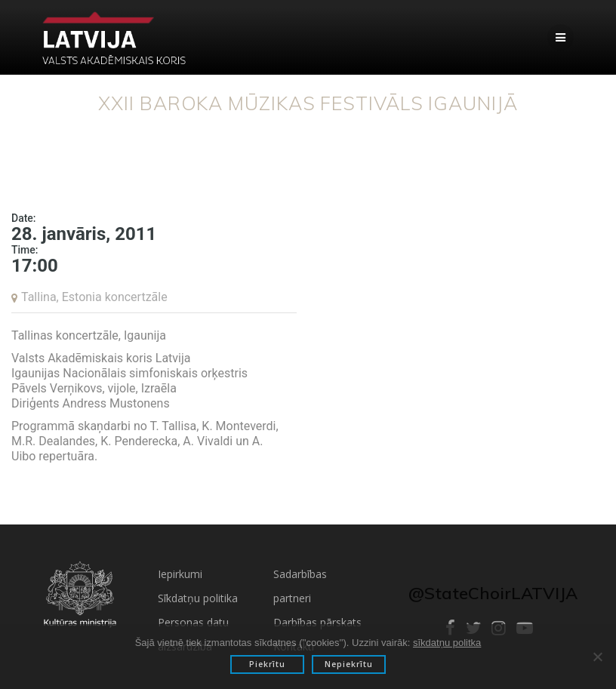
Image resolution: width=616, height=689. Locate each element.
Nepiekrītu (349, 664)
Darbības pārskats (317, 622)
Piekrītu (267, 664)
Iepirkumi (180, 574)
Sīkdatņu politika (198, 598)
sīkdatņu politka (447, 643)
